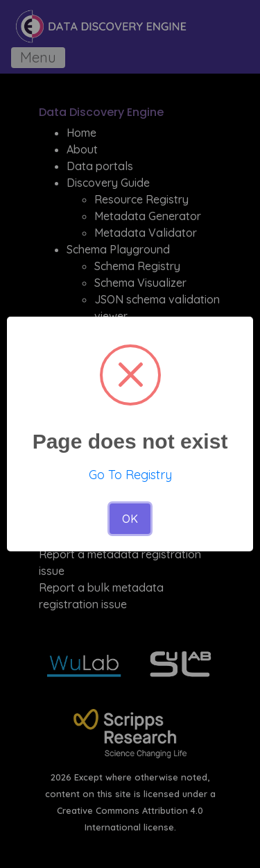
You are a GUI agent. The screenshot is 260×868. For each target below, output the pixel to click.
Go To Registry (130, 475)
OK (130, 519)
